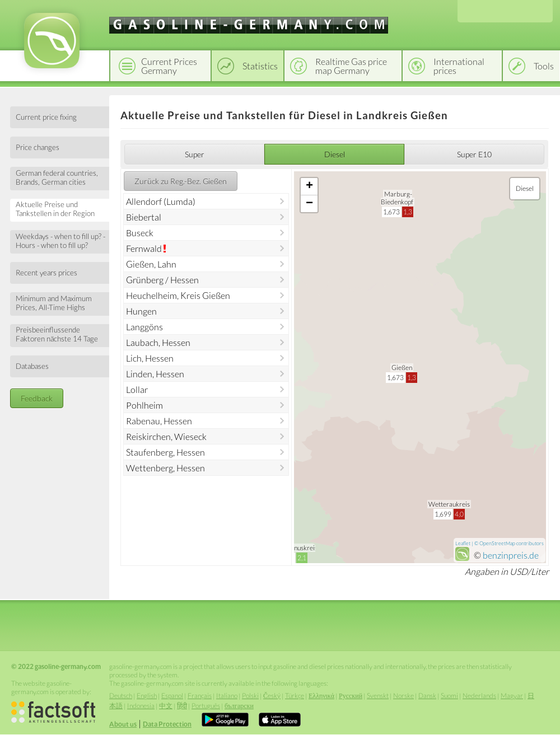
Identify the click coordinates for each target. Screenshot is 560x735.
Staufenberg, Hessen (165, 452)
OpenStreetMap (497, 543)
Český (272, 696)
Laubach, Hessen (158, 342)
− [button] (309, 204)
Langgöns (144, 327)
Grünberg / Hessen (162, 280)
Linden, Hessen (155, 374)
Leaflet (463, 543)
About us (123, 724)
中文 (166, 706)
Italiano (227, 696)
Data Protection (167, 724)
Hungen (141, 311)
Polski (250, 696)
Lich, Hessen (150, 358)
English (147, 696)
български (239, 706)
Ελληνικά (321, 696)
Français (200, 696)
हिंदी (182, 706)
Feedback (37, 398)
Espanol (172, 696)
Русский (351, 696)
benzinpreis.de (511, 555)
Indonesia (141, 706)
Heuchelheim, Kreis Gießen (178, 295)
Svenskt (378, 696)
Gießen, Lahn (151, 264)
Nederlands (479, 696)
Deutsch (121, 696)
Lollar (137, 389)
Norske (403, 696)
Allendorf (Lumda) (161, 201)
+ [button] (309, 186)
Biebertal (144, 217)
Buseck (140, 233)
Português (206, 706)
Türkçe (295, 696)
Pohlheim (144, 405)
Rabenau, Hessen (159, 421)
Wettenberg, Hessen (165, 468)
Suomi (449, 696)
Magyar (512, 696)
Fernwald (144, 248)
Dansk (427, 696)
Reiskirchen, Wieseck (166, 436)
